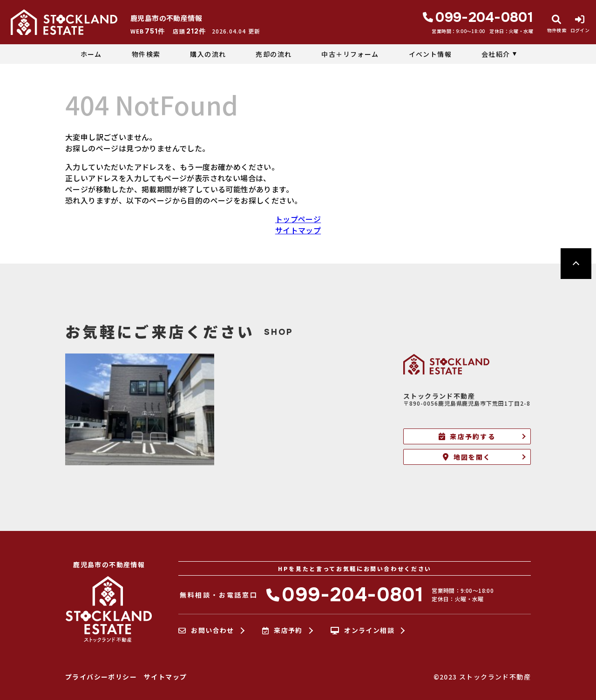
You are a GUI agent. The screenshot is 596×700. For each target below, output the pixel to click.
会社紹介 (496, 54)
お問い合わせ (206, 631)
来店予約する (467, 436)
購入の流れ (208, 54)
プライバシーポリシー (101, 677)
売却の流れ (274, 54)
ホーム (91, 54)
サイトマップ (298, 230)
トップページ (298, 219)
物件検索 (146, 54)
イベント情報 (430, 54)
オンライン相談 (362, 631)
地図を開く (467, 457)
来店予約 (282, 631)
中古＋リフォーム (350, 54)
